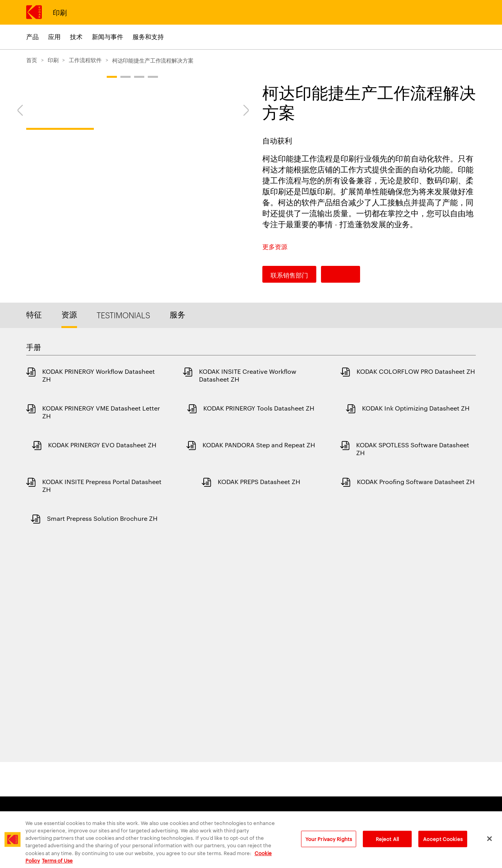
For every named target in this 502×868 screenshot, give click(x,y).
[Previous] (18, 244)
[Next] (249, 244)
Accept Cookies (443, 846)
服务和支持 (148, 37)
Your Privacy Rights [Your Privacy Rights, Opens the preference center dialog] (329, 846)
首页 (32, 60)
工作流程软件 (85, 60)
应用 (54, 37)
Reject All (387, 846)
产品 (32, 37)
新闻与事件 (108, 37)
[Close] (489, 846)
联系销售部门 (289, 275)
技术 (76, 37)
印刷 (60, 12)
